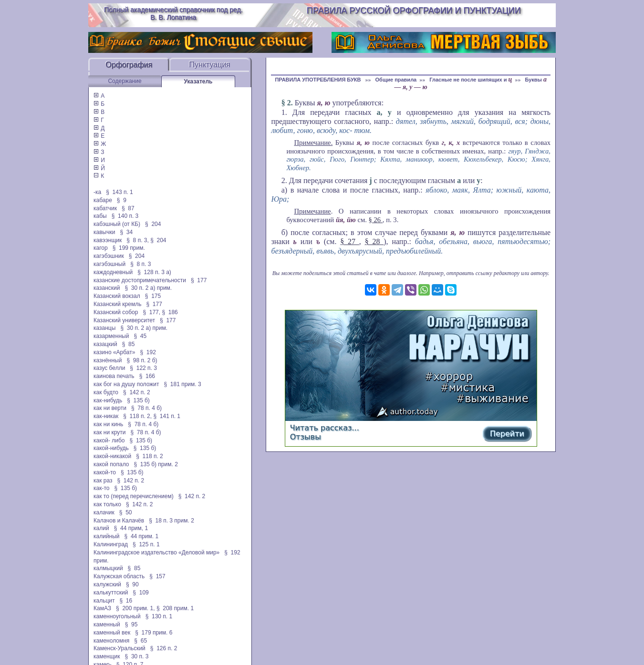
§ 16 (126, 601)
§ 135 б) (138, 400)
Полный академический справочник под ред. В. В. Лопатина (173, 13)
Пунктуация (210, 65)
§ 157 (157, 576)
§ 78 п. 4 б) (146, 408)
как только (107, 504)
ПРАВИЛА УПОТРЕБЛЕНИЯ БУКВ (318, 80)
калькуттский (111, 593)
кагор (101, 248)
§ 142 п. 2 (137, 392)
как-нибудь (108, 400)
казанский (107, 288)
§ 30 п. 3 (137, 656)
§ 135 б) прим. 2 (156, 464)
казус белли (109, 368)
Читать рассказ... (325, 428)
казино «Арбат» (114, 352)
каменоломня (111, 641)
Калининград (111, 544)
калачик (104, 512)
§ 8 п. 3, (138, 240)
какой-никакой (112, 456)
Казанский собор (116, 312)
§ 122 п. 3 (143, 368)
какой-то (105, 472)
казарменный (111, 336)
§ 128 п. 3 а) (154, 272)
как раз (103, 481)
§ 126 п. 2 (164, 648)
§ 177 (199, 280)
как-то (101, 488)
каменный (107, 624)
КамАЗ (102, 608)
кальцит (104, 601)
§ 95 (131, 624)
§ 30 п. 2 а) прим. (149, 288)
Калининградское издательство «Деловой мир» (156, 552)
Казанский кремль (117, 304)
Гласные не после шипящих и (471, 80)
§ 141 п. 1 (167, 416)
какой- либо (109, 440)
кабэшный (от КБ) (117, 224)
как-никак (106, 416)
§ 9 (122, 200)
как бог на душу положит (126, 384)
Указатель (198, 82)
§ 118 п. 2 (150, 456)
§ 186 (170, 312)
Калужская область (119, 576)
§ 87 (128, 208)
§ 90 (132, 584)
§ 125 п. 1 (146, 544)
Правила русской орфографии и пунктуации (414, 10)
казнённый (108, 360)
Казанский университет (124, 320)
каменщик (107, 656)
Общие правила (396, 80)
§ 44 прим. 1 (142, 536)
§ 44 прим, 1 (131, 528)
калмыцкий (108, 568)
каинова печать (114, 376)
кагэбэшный (109, 264)
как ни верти (110, 408)
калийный (107, 536)
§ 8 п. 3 (140, 264)
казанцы (104, 328)
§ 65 (140, 641)
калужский (107, 584)
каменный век (112, 633)
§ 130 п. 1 (159, 616)
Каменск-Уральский (119, 648)
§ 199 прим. (129, 248)
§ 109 (140, 593)
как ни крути (109, 432)
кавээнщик (108, 240)
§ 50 (126, 512)
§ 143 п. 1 (119, 192)
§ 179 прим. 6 (154, 633)
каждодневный (113, 272)
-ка (97, 192)
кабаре (103, 200)
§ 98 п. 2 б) (142, 360)
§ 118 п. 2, (137, 416)
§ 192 (148, 352)
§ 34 (126, 232)
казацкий (105, 344)
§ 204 (153, 224)
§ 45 (140, 336)
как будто (106, 392)
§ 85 (129, 344)
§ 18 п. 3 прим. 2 (171, 521)
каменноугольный (117, 616)
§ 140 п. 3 (125, 216)
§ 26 (376, 220)
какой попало (111, 464)
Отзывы (306, 437)
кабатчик (105, 208)
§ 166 (147, 376)
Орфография (129, 65)
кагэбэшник (109, 256)
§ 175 (153, 296)
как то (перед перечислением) (134, 496)
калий (101, 528)
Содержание (125, 81)
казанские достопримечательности (140, 280)
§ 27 (350, 241)
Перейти (507, 434)
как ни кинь (108, 424)
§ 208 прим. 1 (175, 608)
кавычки (104, 232)
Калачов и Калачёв (119, 521)
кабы (100, 216)
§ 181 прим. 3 (182, 384)
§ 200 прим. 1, (135, 608)
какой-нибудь (111, 448)
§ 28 (374, 241)
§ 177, (151, 312)
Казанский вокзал (117, 296)
